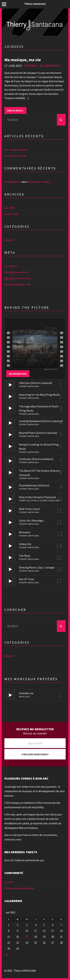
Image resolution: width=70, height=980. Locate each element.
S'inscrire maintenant (35, 754)
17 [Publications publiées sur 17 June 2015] (27, 937)
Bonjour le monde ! (16, 156)
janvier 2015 (11, 214)
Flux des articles (16, 272)
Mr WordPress (13, 182)
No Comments (50, 66)
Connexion (11, 266)
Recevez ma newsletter (35, 729)
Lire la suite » (15, 111)
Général (31, 66)
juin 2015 (10, 208)
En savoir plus (18, 374)
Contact (9, 882)
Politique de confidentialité (19, 888)
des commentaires (18, 278)
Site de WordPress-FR (17, 284)
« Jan (6, 955)
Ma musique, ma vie (23, 60)
